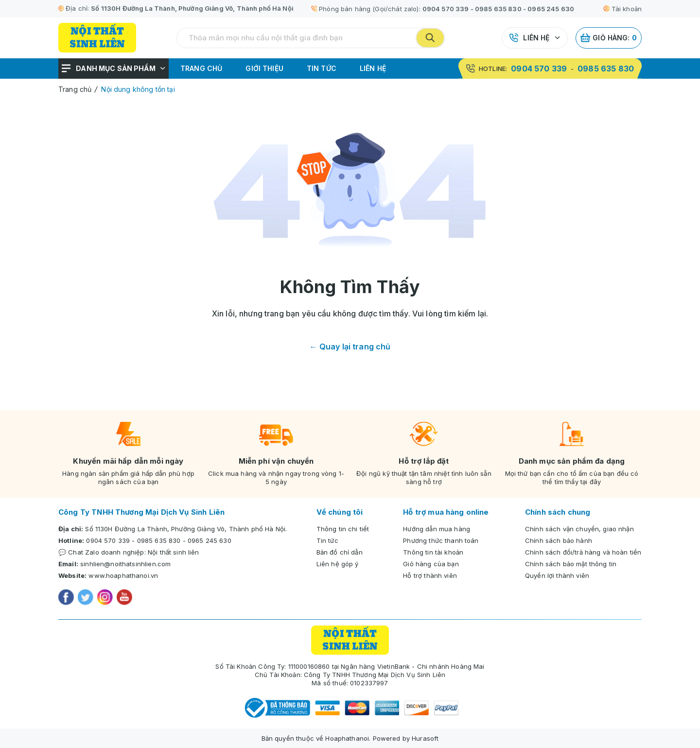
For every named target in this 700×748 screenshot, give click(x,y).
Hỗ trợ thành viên (430, 575)
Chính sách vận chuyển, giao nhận (579, 529)
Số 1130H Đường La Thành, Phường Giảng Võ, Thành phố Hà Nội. (186, 529)
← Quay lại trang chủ (350, 347)
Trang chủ (201, 68)
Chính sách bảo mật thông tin (571, 564)
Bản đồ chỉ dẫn (340, 552)
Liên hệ (536, 38)
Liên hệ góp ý (338, 564)
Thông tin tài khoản (433, 552)
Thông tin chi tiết (343, 529)
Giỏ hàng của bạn (431, 564)
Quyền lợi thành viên (557, 575)
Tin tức (322, 68)
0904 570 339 (446, 9)
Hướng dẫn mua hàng (437, 529)
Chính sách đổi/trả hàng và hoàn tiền (583, 552)
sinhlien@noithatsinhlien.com (125, 564)
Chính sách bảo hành (559, 540)
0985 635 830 (498, 9)
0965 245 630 (551, 9)
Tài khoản (622, 9)
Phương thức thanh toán (441, 540)
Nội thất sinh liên (174, 552)
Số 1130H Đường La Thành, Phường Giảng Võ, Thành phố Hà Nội (192, 8)
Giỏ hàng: (609, 38)
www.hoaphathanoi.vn (123, 575)
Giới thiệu (264, 68)
